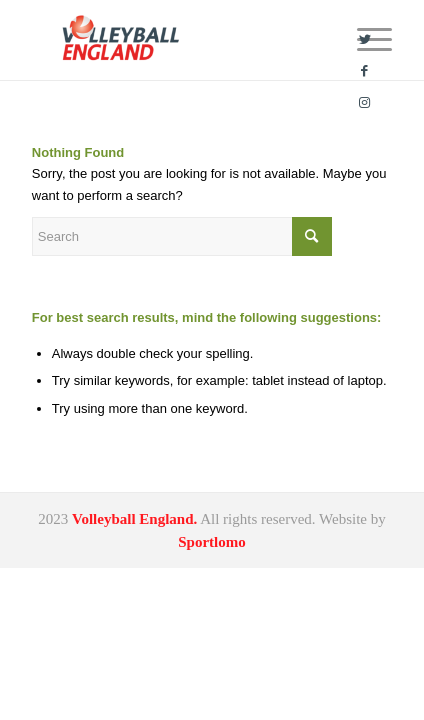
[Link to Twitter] (365, 40)
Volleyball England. (134, 519)
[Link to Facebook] (365, 71)
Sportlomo (212, 542)
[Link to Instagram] (365, 103)
